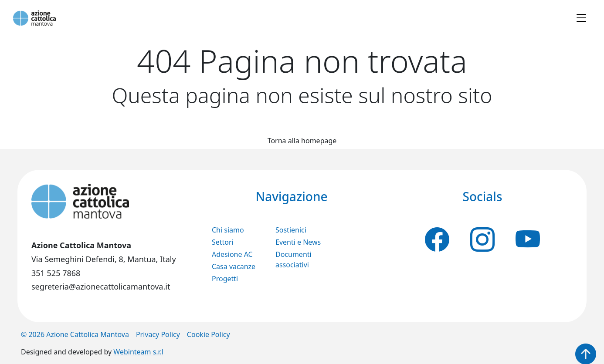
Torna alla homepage (302, 141)
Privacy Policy (158, 334)
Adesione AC (232, 254)
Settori (223, 242)
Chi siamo (228, 230)
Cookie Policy (209, 334)
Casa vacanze (234, 266)
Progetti (225, 279)
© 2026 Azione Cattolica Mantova (75, 334)
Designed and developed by (92, 352)
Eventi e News (298, 242)
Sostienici (291, 230)
